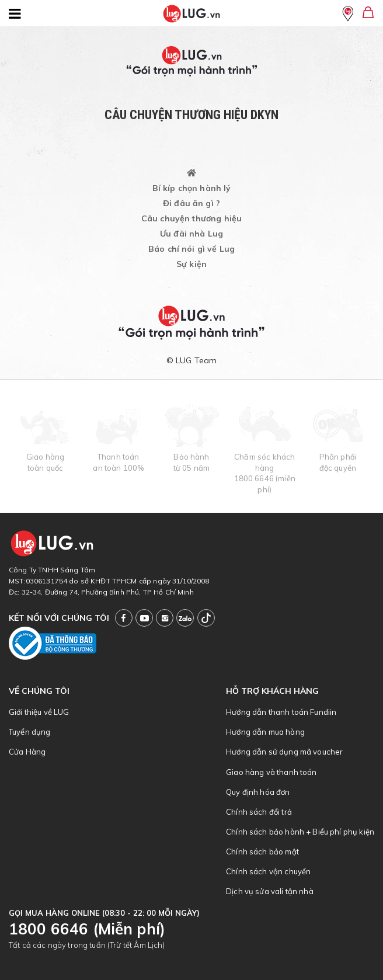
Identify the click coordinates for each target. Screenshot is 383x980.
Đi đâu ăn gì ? (191, 203)
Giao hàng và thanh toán (271, 772)
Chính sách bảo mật (262, 852)
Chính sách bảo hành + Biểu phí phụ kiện (300, 832)
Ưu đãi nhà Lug (191, 234)
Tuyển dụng (30, 732)
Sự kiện (191, 264)
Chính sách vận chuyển (268, 871)
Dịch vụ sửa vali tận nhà (270, 891)
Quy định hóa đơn (258, 792)
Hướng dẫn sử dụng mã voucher (284, 752)
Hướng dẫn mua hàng (265, 732)
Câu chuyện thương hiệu (191, 218)
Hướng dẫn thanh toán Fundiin (281, 712)
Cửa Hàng (27, 752)
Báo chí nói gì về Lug (191, 249)
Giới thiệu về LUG (39, 712)
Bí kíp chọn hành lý (192, 188)
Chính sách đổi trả (259, 812)
